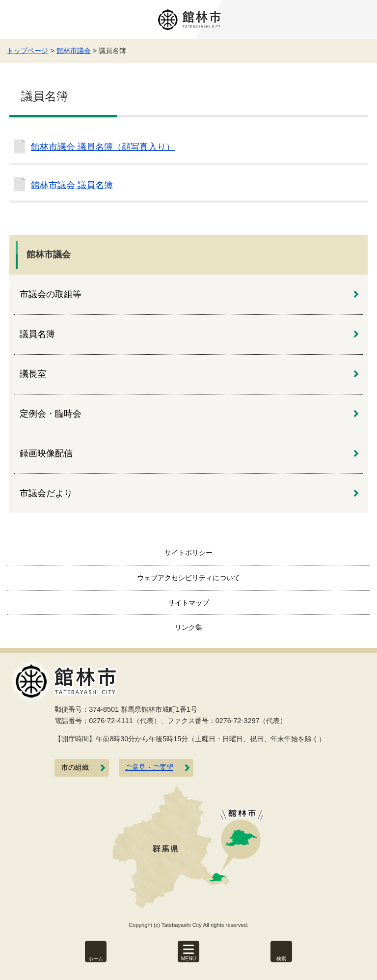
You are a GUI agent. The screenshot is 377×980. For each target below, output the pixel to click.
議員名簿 (37, 334)
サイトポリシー (188, 553)
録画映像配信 (46, 453)
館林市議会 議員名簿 (72, 185)
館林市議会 (74, 51)
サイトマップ (188, 603)
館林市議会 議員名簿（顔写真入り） (103, 147)
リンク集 (188, 627)
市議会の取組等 (51, 294)
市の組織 (75, 768)
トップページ (27, 51)
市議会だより (46, 493)
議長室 (33, 374)
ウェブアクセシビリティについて (188, 578)
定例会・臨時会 (51, 414)
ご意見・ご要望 (149, 768)
